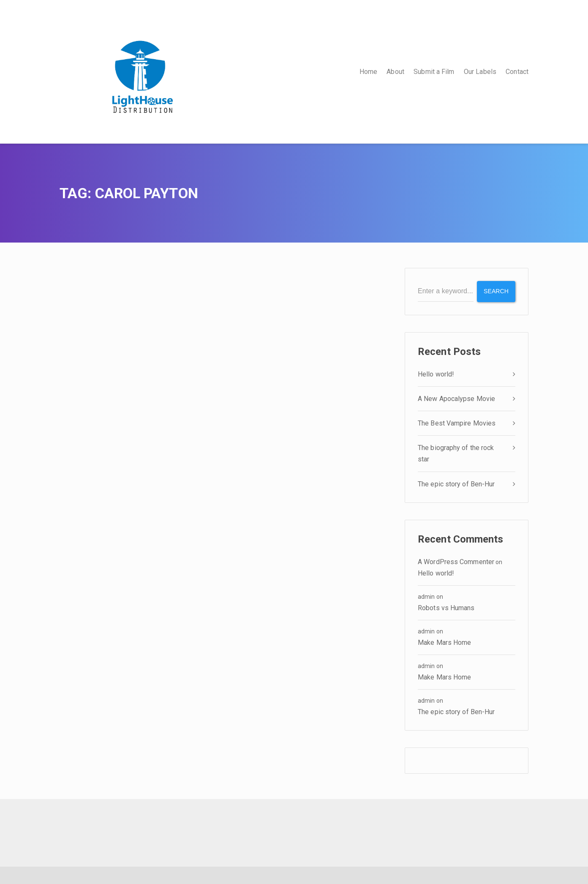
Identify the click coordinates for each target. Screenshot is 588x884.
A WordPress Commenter (456, 562)
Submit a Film (434, 72)
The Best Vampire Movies (457, 423)
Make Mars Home (444, 643)
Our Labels (480, 72)
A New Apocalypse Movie (456, 399)
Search (496, 291)
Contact (517, 72)
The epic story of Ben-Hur (456, 484)
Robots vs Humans (446, 608)
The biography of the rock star (456, 453)
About (395, 72)
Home (368, 72)
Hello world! (436, 374)
